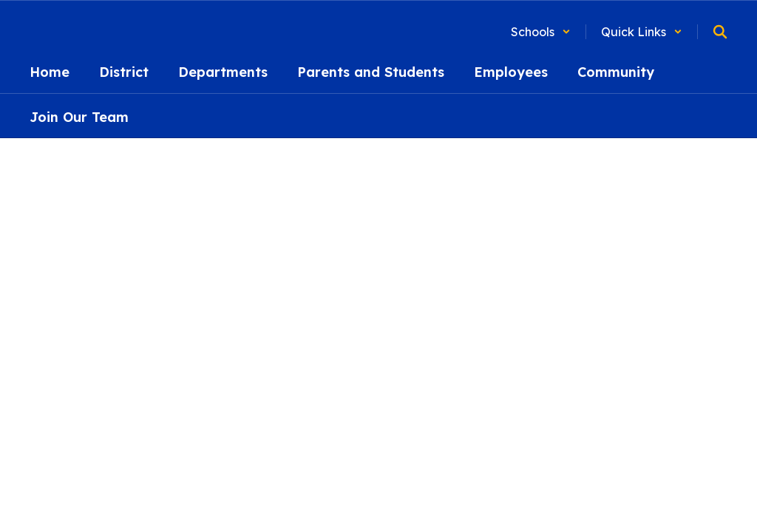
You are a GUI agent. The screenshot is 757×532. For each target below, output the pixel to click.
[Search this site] (720, 32)
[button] (541, 32)
